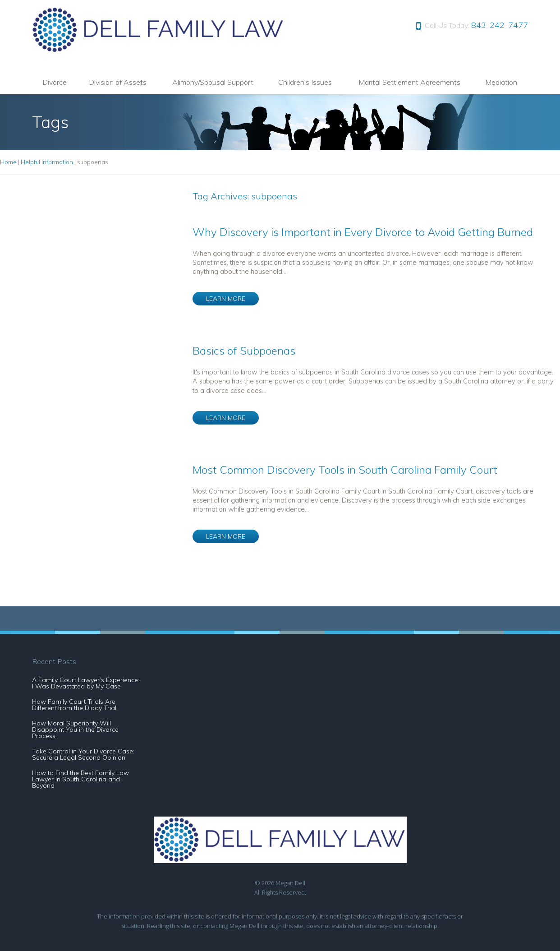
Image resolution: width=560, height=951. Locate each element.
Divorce (55, 82)
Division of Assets (118, 82)
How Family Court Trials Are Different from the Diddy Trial (74, 705)
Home (8, 162)
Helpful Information (47, 162)
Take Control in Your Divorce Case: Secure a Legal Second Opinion (83, 754)
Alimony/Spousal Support (213, 82)
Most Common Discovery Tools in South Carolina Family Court (345, 470)
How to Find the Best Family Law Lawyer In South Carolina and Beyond (80, 779)
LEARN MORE (226, 299)
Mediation (501, 82)
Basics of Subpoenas (244, 351)
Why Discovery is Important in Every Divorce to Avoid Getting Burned (363, 232)
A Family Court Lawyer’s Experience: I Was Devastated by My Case (86, 683)
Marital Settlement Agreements (409, 82)
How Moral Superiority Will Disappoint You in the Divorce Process (75, 729)
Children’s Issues (305, 82)
